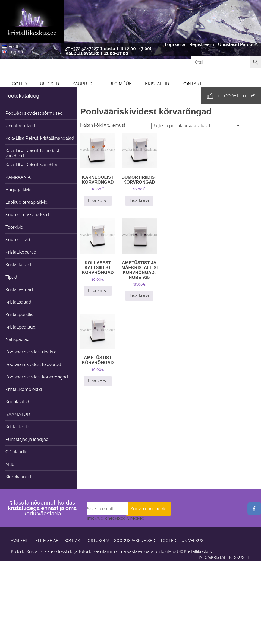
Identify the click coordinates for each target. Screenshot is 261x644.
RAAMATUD (18, 414)
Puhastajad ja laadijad (27, 439)
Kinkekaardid (18, 477)
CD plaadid (16, 452)
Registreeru (202, 45)
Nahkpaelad (18, 339)
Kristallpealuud (21, 327)
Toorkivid (14, 227)
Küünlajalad (17, 402)
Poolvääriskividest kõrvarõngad (37, 377)
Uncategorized (20, 126)
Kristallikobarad (21, 252)
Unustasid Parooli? (238, 45)
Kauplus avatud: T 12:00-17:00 (97, 53)
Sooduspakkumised (135, 541)
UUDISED (49, 84)
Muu (10, 464)
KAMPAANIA (18, 177)
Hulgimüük (119, 84)
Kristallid (157, 84)
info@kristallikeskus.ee (224, 557)
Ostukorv (98, 541)
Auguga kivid (18, 190)
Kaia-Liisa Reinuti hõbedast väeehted (32, 153)
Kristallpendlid (20, 315)
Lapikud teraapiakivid (26, 202)
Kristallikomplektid (24, 389)
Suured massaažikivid (27, 215)
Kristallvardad (19, 290)
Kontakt (192, 84)
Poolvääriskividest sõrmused (34, 113)
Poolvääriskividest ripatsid (31, 352)
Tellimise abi (46, 541)
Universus (192, 541)
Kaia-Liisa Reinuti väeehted (32, 165)
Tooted (18, 84)
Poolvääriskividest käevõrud (33, 364)
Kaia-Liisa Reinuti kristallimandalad (40, 138)
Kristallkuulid (18, 265)
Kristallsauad (18, 302)
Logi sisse (175, 45)
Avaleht (19, 541)
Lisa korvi (98, 201)
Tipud (11, 277)
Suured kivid (18, 240)
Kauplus (82, 84)
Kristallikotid (17, 427)
